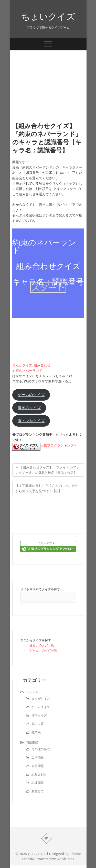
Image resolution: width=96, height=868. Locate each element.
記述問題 (38, 783)
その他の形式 (41, 749)
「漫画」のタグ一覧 (40, 645)
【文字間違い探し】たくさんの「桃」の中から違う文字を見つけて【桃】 (47, 488)
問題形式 (32, 742)
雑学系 (36, 732)
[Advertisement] (48, 78)
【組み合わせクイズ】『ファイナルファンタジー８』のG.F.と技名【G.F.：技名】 (47, 470)
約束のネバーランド (27, 371)
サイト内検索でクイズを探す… (41, 589)
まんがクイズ (22, 365)
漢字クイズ (39, 715)
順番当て (38, 791)
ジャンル (32, 692)
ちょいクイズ (48, 16)
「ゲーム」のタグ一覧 (42, 650)
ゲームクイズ (41, 707)
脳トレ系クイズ (31, 421)
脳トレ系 (38, 724)
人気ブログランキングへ (59, 445)
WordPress (65, 859)
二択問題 (38, 757)
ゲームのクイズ (31, 395)
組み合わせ (42, 365)
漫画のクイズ (29, 408)
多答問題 (38, 766)
